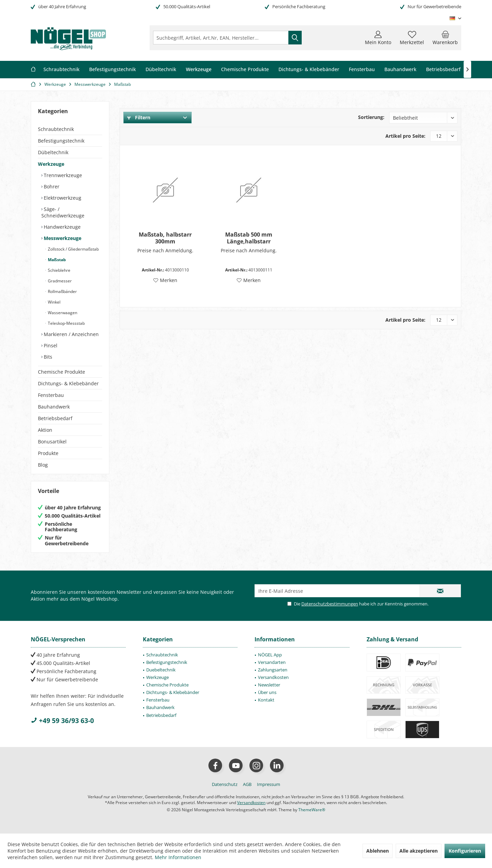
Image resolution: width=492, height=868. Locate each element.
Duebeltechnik (161, 670)
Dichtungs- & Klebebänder (68, 383)
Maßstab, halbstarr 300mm (165, 238)
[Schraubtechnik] (61, 70)
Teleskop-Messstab (66, 323)
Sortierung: (371, 117)
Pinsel (50, 345)
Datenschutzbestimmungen (330, 604)
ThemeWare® (312, 810)
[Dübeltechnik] (161, 70)
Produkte (48, 453)
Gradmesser (59, 281)
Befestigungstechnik (61, 141)
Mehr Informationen (178, 857)
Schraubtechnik (56, 129)
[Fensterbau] (362, 70)
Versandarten (272, 662)
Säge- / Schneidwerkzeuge (63, 212)
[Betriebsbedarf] (443, 70)
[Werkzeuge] (199, 70)
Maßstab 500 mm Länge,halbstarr (249, 238)
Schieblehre (59, 270)
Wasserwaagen (62, 313)
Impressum (269, 784)
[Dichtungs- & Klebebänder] (309, 70)
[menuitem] (445, 38)
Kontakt (266, 700)
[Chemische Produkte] (245, 70)
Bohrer (51, 186)
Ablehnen (378, 851)
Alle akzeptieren (419, 851)
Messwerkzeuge (62, 238)
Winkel (54, 302)
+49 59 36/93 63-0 (62, 721)
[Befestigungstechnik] (113, 70)
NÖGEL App (270, 655)
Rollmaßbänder (62, 291)
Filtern (139, 117)
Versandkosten (273, 677)
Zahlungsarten (273, 670)
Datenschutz (225, 784)
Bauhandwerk (54, 407)
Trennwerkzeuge (62, 175)
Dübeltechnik (53, 152)
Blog (43, 465)
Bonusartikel (52, 442)
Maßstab (56, 260)
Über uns (267, 692)
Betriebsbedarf (55, 418)
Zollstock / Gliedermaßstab (73, 249)
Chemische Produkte (61, 372)
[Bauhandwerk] (400, 70)
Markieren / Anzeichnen (71, 334)
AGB (247, 784)
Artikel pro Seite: (405, 136)
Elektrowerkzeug (62, 198)
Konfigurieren (465, 851)
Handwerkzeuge (61, 227)
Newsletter (269, 685)
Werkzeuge (51, 164)
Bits (47, 357)
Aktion (45, 430)
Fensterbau (51, 395)
